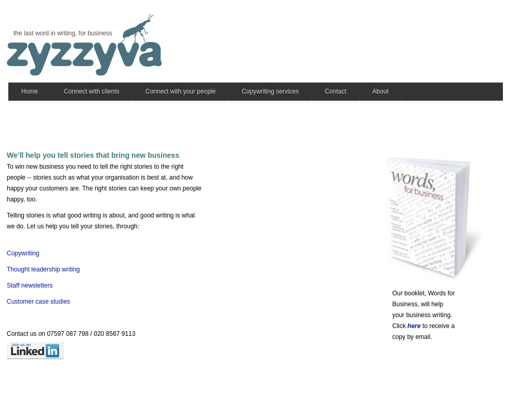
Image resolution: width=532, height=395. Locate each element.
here (414, 326)
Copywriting (23, 253)
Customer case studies (38, 302)
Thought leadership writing (44, 269)
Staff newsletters (30, 285)
